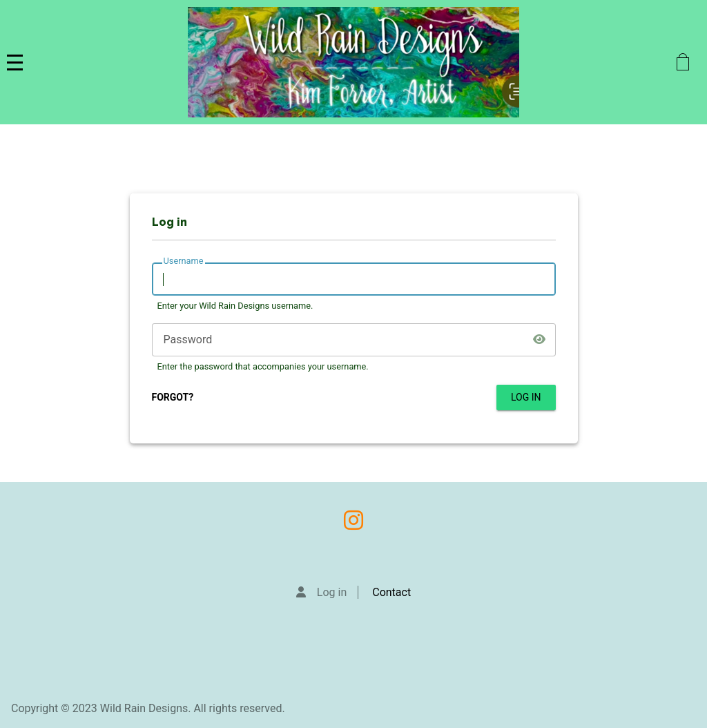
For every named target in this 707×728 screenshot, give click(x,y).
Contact (391, 592)
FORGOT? (173, 397)
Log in (332, 592)
